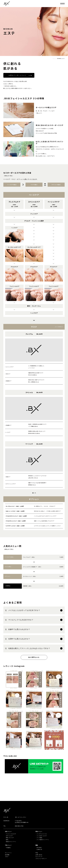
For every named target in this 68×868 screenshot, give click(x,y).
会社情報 (7, 855)
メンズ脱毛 (39, 838)
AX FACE (39, 848)
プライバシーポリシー (41, 859)
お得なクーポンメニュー (18, 75)
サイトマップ (39, 857)
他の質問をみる (34, 657)
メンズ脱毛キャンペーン (43, 840)
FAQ (37, 853)
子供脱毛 (8, 848)
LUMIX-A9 (39, 849)
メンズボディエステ (42, 836)
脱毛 (7, 840)
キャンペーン (8, 853)
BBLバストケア (10, 838)
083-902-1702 (19, 826)
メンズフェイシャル (42, 834)
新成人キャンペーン (11, 842)
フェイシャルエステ (11, 834)
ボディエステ (9, 836)
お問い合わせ (39, 855)
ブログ (7, 857)
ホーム (54, 59)
